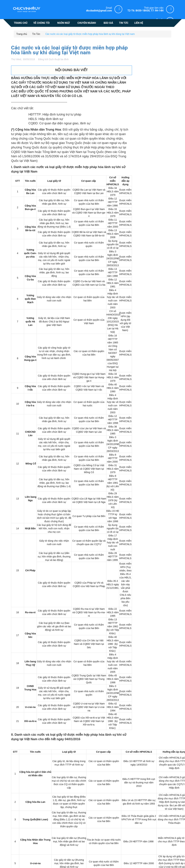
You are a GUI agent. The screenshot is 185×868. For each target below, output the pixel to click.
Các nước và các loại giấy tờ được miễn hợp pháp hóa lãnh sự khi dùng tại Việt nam (69, 50)
